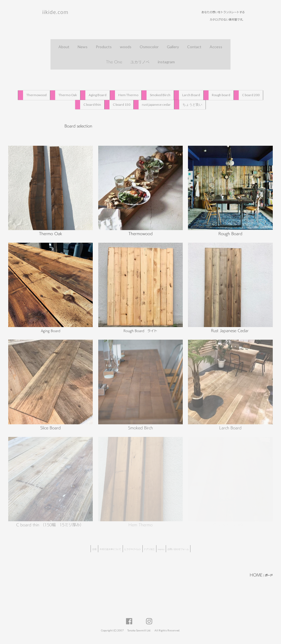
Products (104, 47)
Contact (194, 47)
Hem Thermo (128, 95)
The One (114, 62)
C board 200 (251, 95)
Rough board (221, 95)
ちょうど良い (192, 104)
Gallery (173, 47)
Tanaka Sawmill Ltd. (139, 630)
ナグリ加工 (149, 549)
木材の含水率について (110, 549)
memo (161, 549)
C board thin (92, 104)
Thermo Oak (68, 95)
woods (126, 47)
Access (216, 47)
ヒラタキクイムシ (133, 549)
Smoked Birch (160, 95)
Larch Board (191, 95)
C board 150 (122, 104)
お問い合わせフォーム (178, 549)
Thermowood (36, 95)
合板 (94, 549)
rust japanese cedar (156, 104)
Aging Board (98, 95)
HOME (256, 575)
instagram (166, 62)
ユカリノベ (140, 62)
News (83, 47)
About (64, 47)
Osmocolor (149, 47)
